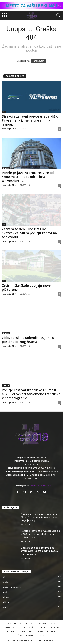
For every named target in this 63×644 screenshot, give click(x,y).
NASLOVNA (39, 61)
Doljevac (42, 623)
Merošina (30, 623)
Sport (4, 592)
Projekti (41, 635)
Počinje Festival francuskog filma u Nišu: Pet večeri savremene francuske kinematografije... (31, 394)
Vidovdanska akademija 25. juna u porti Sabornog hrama (28, 340)
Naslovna (12, 623)
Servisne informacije (12, 587)
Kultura (6, 385)
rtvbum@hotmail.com (40, 485)
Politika (5, 602)
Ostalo (22, 627)
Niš (4, 112)
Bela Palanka (9, 627)
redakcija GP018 (10, 129)
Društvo (6, 168)
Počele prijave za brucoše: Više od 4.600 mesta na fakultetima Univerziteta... (28, 177)
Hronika (5, 607)
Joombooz (49, 640)
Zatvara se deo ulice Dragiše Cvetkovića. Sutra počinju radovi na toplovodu (29, 233)
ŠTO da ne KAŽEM (26, 635)
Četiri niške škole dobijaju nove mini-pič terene (31, 288)
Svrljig (53, 623)
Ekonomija (55, 627)
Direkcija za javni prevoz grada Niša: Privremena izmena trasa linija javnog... (30, 120)
